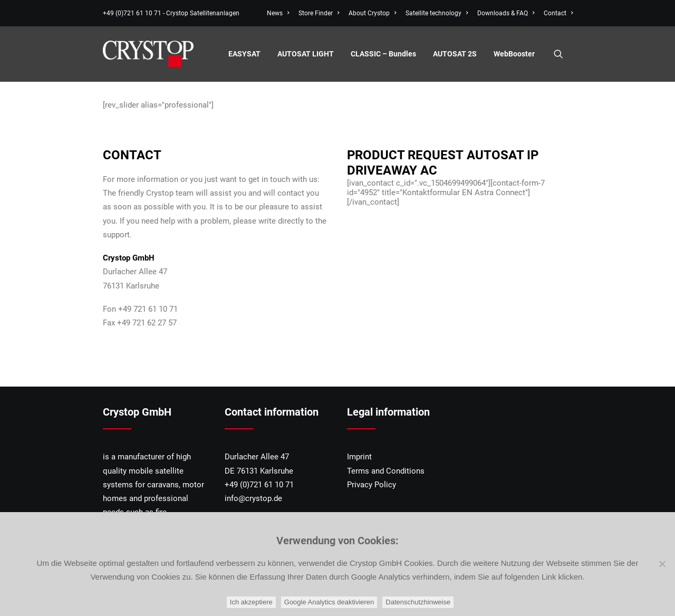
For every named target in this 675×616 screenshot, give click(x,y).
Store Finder (319, 13)
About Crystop (372, 13)
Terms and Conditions (386, 471)
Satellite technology (437, 13)
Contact (558, 13)
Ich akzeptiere (251, 602)
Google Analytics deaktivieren (329, 602)
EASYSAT (244, 54)
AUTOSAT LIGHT (306, 54)
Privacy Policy (372, 485)
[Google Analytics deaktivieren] (662, 564)
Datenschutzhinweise (418, 602)
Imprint (359, 457)
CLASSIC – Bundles (383, 54)
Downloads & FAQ (506, 13)
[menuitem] (280, 13)
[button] (563, 54)
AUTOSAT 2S (455, 54)
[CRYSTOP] (148, 54)
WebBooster (514, 54)
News (278, 13)
